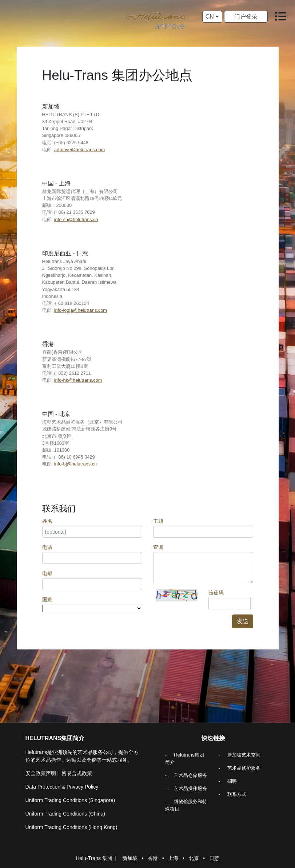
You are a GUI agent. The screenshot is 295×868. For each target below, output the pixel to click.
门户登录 (246, 17)
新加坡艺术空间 (244, 755)
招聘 (232, 781)
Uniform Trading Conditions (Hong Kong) (71, 827)
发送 (243, 621)
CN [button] (212, 17)
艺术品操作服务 (190, 788)
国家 (47, 600)
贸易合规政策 (77, 773)
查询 (158, 547)
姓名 (47, 521)
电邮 (47, 573)
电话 (47, 547)
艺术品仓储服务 (190, 775)
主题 (158, 521)
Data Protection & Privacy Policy (62, 787)
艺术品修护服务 (244, 768)
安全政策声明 (41, 773)
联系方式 (237, 794)
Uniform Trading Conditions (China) (65, 814)
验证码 (216, 593)
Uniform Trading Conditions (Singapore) (70, 800)
